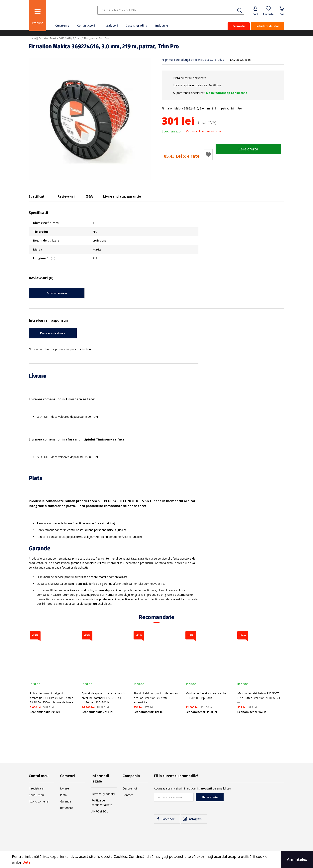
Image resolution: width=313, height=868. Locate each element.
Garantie (66, 801)
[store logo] (71, 12)
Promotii (239, 26)
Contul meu (36, 795)
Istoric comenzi (39, 801)
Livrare (64, 788)
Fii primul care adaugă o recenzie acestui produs (193, 60)
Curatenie (62, 25)
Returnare (66, 808)
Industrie (162, 25)
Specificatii (38, 196)
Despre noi (130, 788)
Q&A (89, 196)
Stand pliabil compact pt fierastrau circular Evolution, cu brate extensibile (156, 698)
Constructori (86, 25)
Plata (63, 795)
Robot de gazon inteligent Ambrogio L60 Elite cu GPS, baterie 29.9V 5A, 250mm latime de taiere (52, 698)
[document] (156, 859)
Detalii (28, 862)
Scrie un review (57, 293)
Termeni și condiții (103, 794)
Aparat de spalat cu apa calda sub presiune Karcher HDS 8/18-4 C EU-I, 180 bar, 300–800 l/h (104, 698)
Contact (128, 795)
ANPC (95, 811)
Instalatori (110, 25)
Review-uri (66, 196)
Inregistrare (36, 788)
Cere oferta (248, 149)
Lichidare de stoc (267, 26)
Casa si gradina (137, 25)
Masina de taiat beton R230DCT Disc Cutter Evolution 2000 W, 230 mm (259, 698)
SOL (105, 811)
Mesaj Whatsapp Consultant (226, 93)
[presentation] (254, 801)
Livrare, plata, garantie (122, 196)
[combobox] (171, 10)
